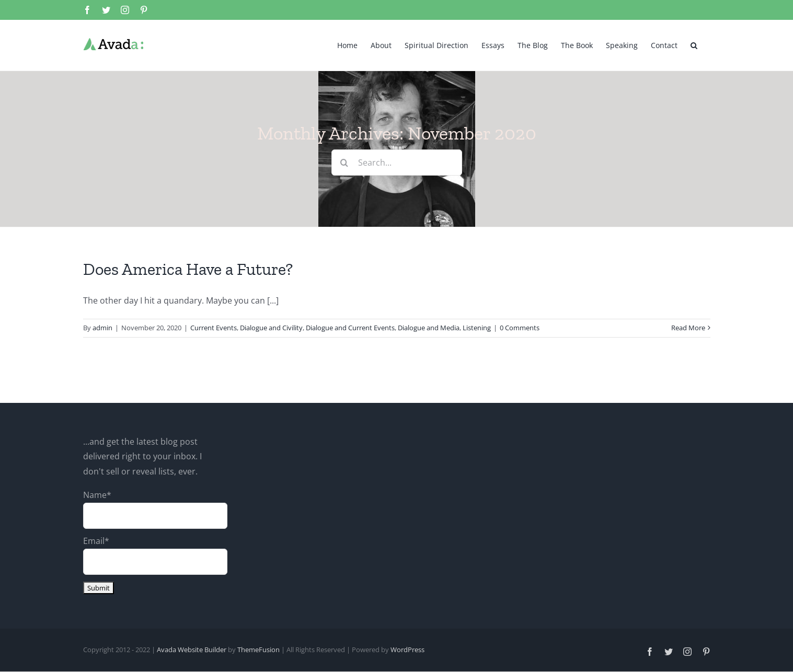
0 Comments (520, 328)
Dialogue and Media (429, 328)
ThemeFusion (258, 650)
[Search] (344, 163)
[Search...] (397, 163)
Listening (477, 328)
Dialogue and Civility (271, 328)
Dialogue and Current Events (350, 328)
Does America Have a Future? (188, 269)
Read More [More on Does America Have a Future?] (688, 328)
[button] (694, 44)
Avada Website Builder (192, 650)
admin (102, 328)
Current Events (214, 328)
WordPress (407, 650)
